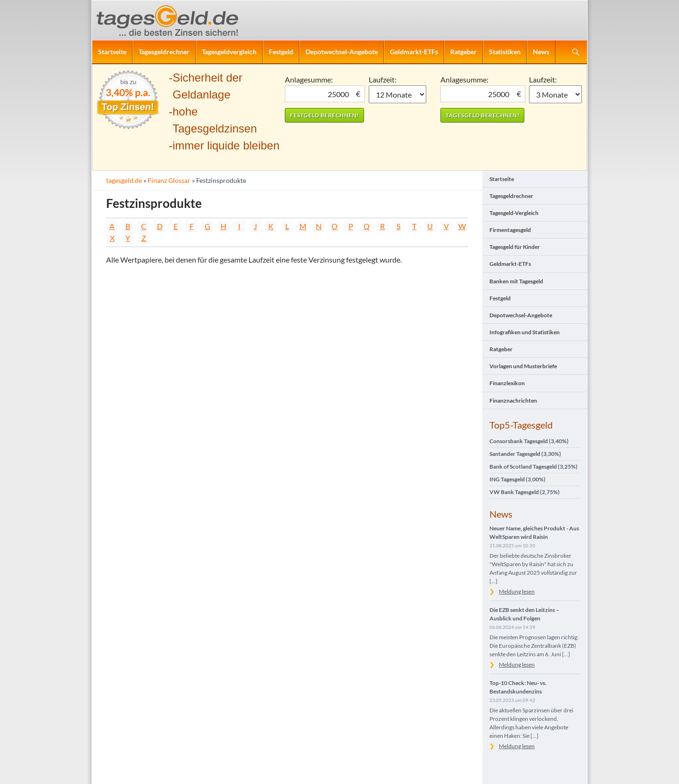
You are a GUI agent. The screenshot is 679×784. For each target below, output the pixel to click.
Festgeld (281, 52)
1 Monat (398, 94)
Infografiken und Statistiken (525, 332)
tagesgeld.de (124, 180)
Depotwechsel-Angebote (342, 52)
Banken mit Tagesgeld (516, 281)
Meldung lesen (517, 591)
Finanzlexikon (507, 383)
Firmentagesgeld (510, 230)
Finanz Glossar (169, 180)
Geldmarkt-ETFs (414, 52)
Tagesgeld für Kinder (515, 247)
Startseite (112, 52)
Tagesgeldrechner (164, 52)
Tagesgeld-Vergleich (514, 213)
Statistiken (505, 52)
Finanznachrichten (513, 400)
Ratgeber (464, 52)
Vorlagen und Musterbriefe (523, 366)
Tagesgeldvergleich (229, 52)
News (541, 52)
